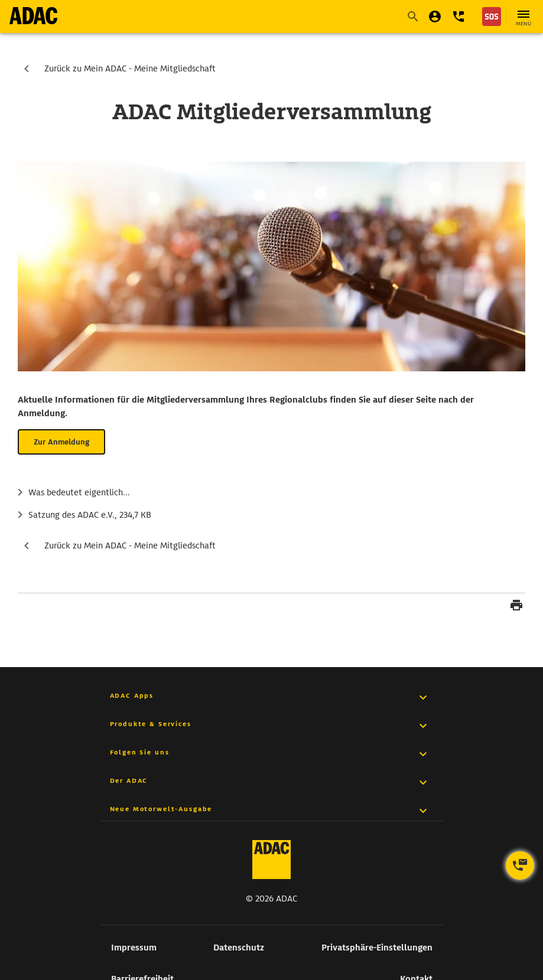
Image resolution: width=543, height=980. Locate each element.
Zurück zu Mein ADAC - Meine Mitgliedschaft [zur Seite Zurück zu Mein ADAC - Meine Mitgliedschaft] (130, 68)
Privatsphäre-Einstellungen (377, 948)
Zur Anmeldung (61, 442)
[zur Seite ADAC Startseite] (33, 16)
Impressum (134, 948)
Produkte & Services (151, 724)
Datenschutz (239, 948)
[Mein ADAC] (435, 17)
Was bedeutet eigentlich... (79, 492)
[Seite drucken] (516, 607)
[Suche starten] (412, 17)
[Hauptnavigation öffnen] (524, 17)
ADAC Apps (132, 695)
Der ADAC (129, 780)
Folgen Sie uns (140, 752)
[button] (459, 17)
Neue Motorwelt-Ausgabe (161, 809)
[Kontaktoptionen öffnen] (520, 865)
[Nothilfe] (492, 17)
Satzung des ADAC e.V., (90, 515)
